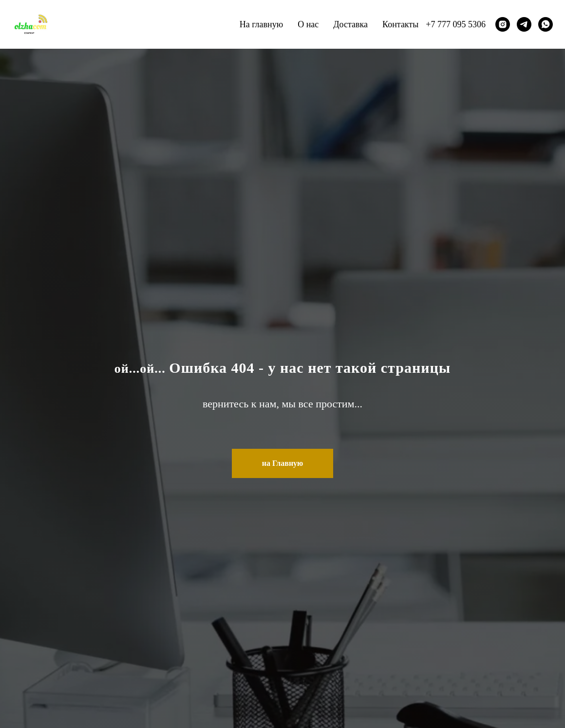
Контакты (400, 24)
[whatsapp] (546, 24)
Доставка (350, 24)
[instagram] (503, 24)
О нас (308, 24)
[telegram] (524, 24)
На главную (262, 24)
